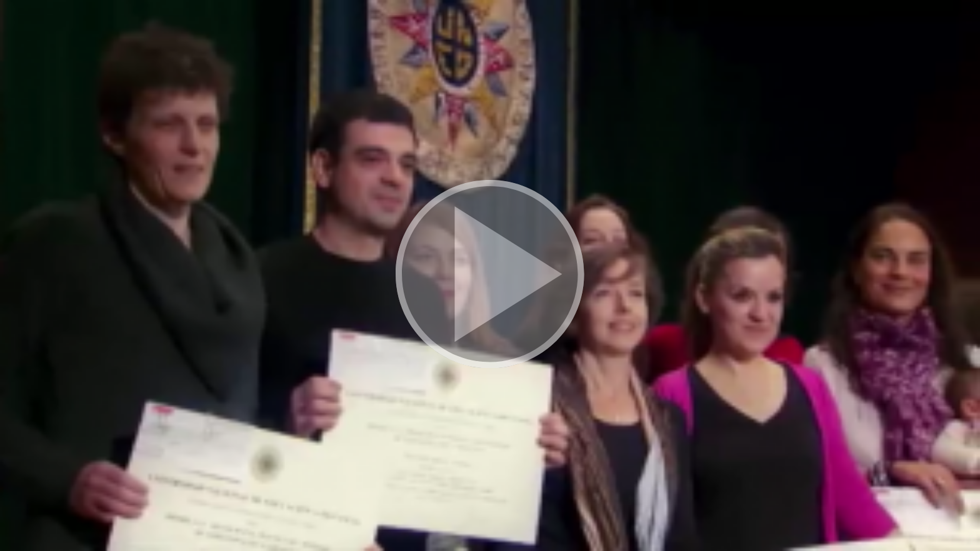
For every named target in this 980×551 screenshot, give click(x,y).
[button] (490, 275)
